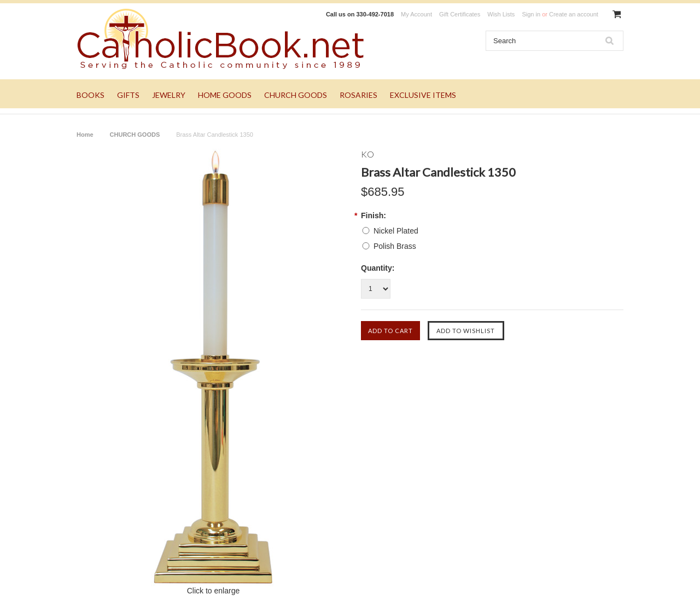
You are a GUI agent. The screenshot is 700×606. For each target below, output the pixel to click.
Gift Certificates (460, 14)
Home (85, 135)
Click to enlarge (214, 591)
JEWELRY (169, 95)
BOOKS (91, 95)
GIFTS (128, 95)
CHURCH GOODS (296, 95)
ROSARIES (358, 95)
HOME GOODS (225, 95)
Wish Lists (501, 14)
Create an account (574, 14)
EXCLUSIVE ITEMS (423, 95)
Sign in (531, 14)
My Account (416, 14)
